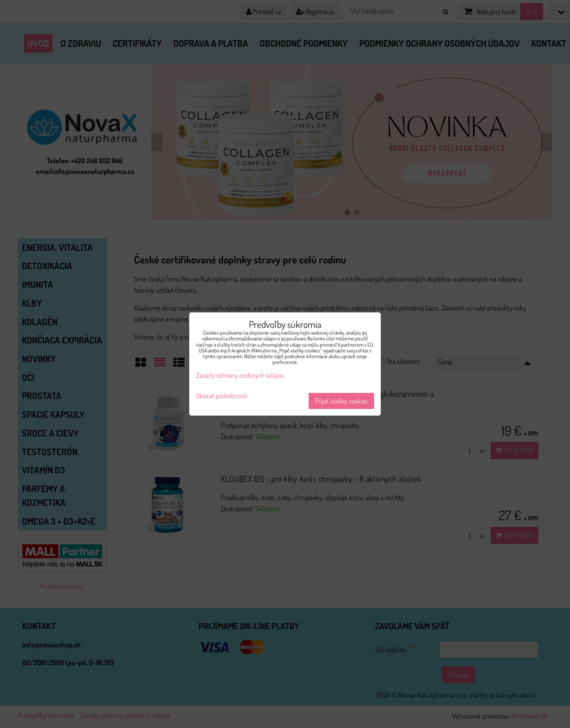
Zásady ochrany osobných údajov (240, 375)
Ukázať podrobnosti (222, 396)
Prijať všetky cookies (341, 401)
